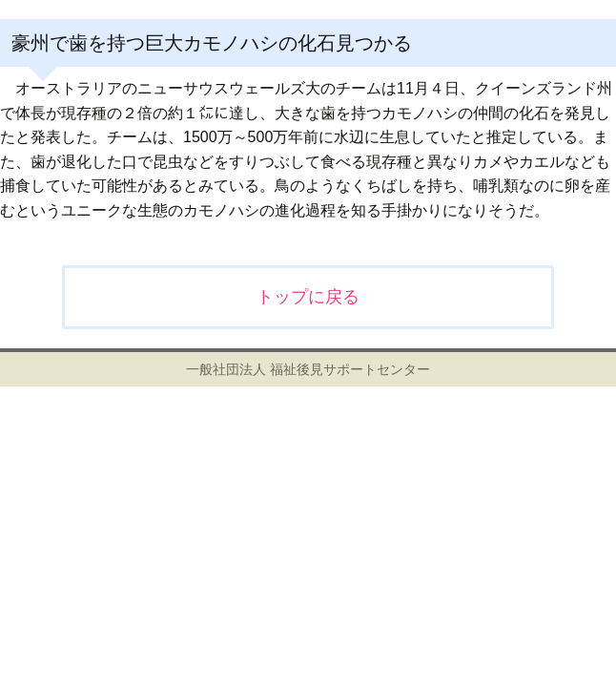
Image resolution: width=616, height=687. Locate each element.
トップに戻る (308, 297)
